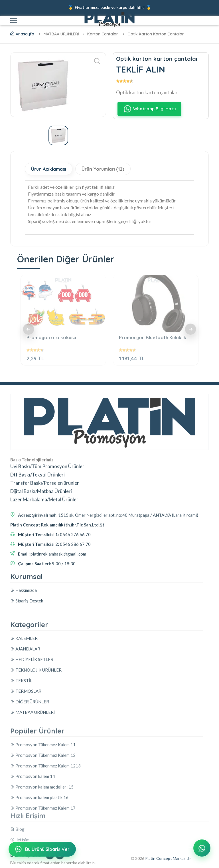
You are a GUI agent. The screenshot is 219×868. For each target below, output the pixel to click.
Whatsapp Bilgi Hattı (149, 109)
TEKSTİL (21, 765)
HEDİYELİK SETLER (32, 744)
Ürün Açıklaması (51, 169)
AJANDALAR (25, 734)
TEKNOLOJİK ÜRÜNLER (36, 755)
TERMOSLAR (26, 776)
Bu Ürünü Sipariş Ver (42, 850)
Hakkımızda (24, 620)
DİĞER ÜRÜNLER (30, 786)
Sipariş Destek (27, 630)
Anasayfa (22, 34)
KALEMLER (24, 723)
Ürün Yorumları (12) (109, 169)
